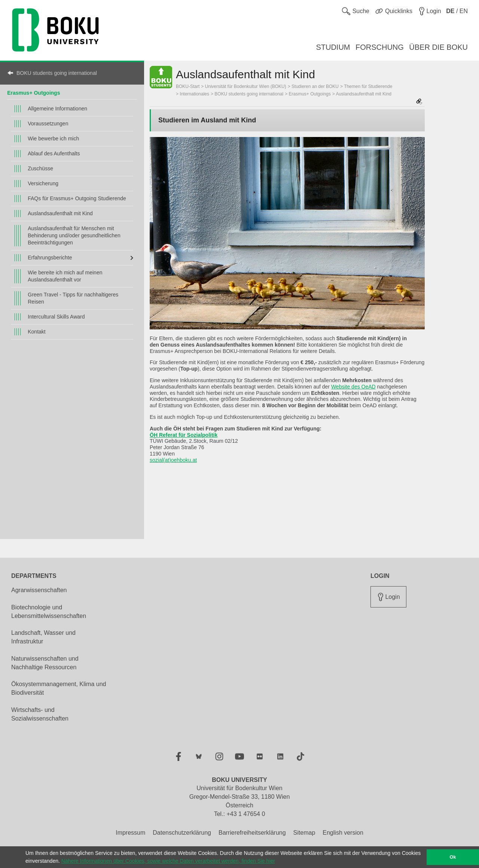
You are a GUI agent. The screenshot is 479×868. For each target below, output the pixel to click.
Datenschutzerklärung (182, 833)
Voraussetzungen (48, 124)
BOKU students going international (57, 73)
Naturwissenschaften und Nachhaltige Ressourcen (45, 663)
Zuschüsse (40, 168)
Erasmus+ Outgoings (33, 93)
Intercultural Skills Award (56, 317)
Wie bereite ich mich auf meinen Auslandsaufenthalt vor (65, 276)
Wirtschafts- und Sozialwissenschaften (40, 714)
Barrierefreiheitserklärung (252, 833)
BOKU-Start (188, 86)
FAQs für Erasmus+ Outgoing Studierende (77, 198)
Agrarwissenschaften (39, 590)
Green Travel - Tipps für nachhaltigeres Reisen (73, 298)
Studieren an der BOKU (315, 86)
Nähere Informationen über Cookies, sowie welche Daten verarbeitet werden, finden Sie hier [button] (168, 861)
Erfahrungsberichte (50, 258)
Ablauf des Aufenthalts (54, 153)
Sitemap (304, 833)
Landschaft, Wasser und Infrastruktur (43, 637)
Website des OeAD (353, 387)
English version (343, 833)
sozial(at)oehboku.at (173, 460)
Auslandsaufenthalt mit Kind (60, 213)
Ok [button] (453, 857)
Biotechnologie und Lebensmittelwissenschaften (49, 612)
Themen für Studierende (368, 86)
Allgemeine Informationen (57, 109)
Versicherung (43, 183)
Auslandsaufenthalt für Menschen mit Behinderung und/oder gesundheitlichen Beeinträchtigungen (74, 235)
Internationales (194, 94)
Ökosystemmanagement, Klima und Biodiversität (59, 688)
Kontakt (36, 332)
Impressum (130, 833)
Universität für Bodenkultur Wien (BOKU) (246, 86)
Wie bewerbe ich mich (53, 138)
